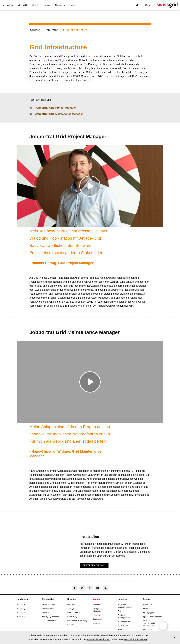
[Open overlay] (163, 626)
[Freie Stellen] (90, 551)
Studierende (97, 619)
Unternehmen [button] (73, 605)
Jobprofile (51, 30)
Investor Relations (74, 613)
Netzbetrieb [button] (8, 5)
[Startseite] (167, 5)
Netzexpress (47, 613)
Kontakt (70, 625)
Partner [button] (72, 5)
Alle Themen (148, 630)
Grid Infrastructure (75, 30)
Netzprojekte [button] (22, 5)
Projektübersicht (48, 605)
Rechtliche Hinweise (135, 640)
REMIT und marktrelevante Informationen (149, 623)
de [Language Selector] (148, 5)
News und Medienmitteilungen (125, 606)
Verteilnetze (148, 605)
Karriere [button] (48, 5)
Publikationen (123, 626)
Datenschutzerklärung (99, 640)
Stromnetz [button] (21, 605)
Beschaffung (72, 617)
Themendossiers (124, 622)
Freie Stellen (98, 605)
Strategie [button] (71, 609)
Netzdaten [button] (21, 617)
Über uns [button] (36, 5)
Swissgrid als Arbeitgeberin (98, 610)
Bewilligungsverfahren (51, 617)
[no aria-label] (74, 588)
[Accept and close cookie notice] (174, 638)
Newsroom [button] (60, 5)
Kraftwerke (147, 609)
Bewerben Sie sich (94, 565)
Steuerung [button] (21, 609)
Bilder (120, 630)
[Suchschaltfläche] (137, 5)
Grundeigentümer (49, 621)
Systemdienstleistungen (152, 617)
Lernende (96, 623)
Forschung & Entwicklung (77, 621)
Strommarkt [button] (21, 613)
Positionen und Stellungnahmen (124, 616)
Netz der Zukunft (49, 609)
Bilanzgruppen (149, 613)
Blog (120, 611)
